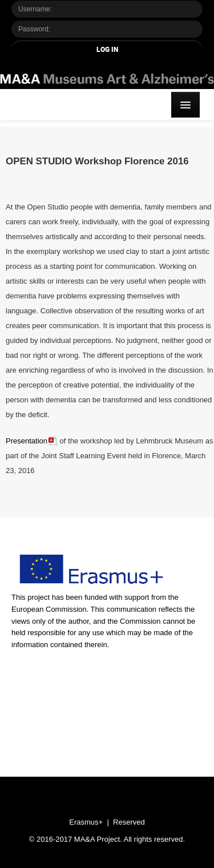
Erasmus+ (86, 822)
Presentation (27, 441)
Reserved (129, 822)
